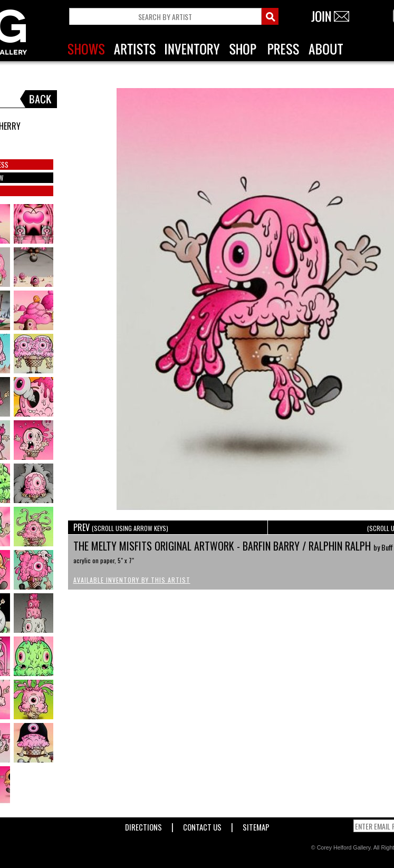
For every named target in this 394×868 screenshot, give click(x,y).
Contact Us (202, 825)
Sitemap (256, 825)
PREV (121, 527)
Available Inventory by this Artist (132, 580)
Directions (143, 825)
